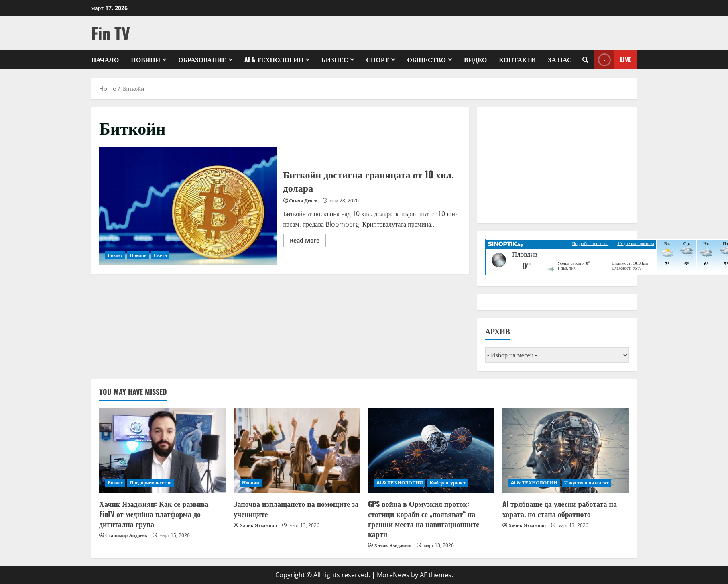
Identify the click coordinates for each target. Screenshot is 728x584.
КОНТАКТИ (517, 59)
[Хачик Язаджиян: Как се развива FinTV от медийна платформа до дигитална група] (162, 451)
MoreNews (393, 575)
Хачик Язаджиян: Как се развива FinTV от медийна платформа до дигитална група (154, 514)
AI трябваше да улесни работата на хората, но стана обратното (560, 509)
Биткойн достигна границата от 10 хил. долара (188, 206)
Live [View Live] (613, 60)
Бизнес (335, 59)
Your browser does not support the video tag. (549, 163)
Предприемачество (150, 483)
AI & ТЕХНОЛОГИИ (274, 59)
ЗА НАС (560, 59)
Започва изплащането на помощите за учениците (296, 509)
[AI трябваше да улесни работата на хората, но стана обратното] (566, 451)
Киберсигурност (448, 483)
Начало (105, 59)
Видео (475, 59)
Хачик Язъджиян (258, 525)
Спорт (377, 59)
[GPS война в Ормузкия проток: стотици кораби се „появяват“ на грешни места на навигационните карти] (431, 451)
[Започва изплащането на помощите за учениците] (297, 451)
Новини (145, 59)
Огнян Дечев (303, 201)
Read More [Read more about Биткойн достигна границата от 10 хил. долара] (308, 242)
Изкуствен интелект (587, 483)
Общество (426, 59)
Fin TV (111, 33)
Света (160, 255)
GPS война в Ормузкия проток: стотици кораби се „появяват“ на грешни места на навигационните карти (424, 519)
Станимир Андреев (126, 535)
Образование (202, 59)
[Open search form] (585, 60)
